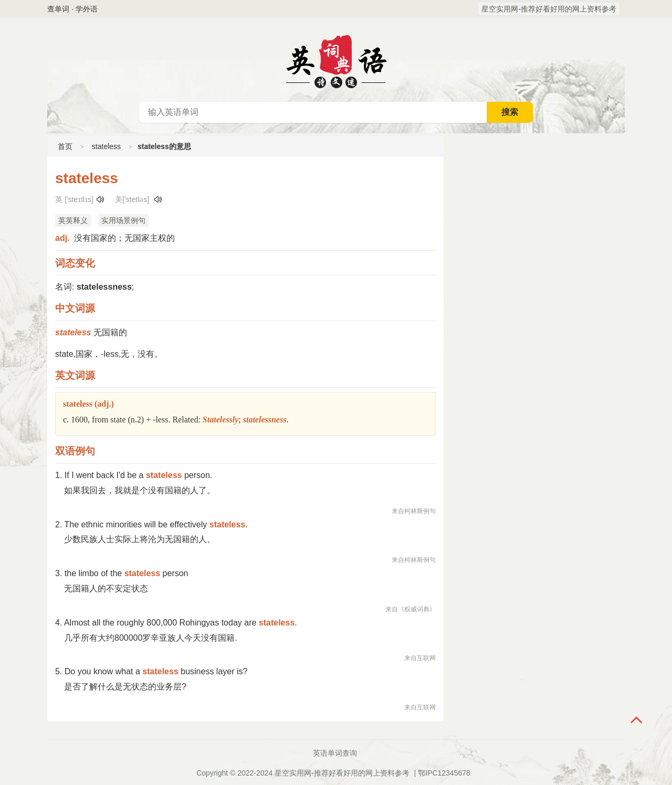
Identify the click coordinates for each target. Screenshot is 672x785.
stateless (106, 146)
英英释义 (73, 220)
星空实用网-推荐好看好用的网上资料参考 (549, 9)
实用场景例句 (123, 220)
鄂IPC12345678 (444, 773)
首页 (65, 146)
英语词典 (336, 60)
